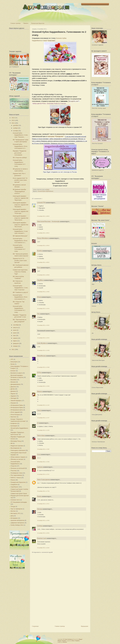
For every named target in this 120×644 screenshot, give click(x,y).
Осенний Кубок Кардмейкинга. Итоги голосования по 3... (20, 146)
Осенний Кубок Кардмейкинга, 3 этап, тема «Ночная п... (20, 231)
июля (15, 330)
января (15, 346)
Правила (26, 23)
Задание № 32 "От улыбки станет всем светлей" (20, 260)
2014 (13, 118)
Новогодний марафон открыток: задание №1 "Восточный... (20, 225)
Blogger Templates (62, 641)
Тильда (13, 506)
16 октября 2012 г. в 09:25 (43, 262)
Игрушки (13, 403)
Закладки (13, 398)
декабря (16, 125)
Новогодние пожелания (18, 450)
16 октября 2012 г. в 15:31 (43, 474)
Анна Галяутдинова (44, 480)
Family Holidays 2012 (17, 525)
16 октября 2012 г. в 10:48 (43, 367)
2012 (13, 123)
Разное (13, 480)
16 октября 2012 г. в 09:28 (43, 275)
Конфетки (14, 423)
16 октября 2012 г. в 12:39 (43, 430)
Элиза (39, 410)
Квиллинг (13, 417)
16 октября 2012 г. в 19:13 (43, 504)
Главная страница (15, 23)
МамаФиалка (41, 356)
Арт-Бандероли (69, 639)
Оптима (40, 509)
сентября (16, 325)
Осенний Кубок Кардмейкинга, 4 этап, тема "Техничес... (20, 135)
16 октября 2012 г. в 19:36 (43, 520)
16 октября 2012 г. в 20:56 (43, 533)
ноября (15, 128)
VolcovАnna (41, 436)
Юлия (39, 297)
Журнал (13, 394)
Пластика (14, 471)
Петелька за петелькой (18, 468)
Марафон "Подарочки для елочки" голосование (19, 153)
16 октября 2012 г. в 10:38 (43, 350)
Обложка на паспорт (17, 459)
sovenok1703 (41, 203)
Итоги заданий (15, 412)
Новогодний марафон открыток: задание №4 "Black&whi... (20, 205)
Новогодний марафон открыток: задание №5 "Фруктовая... (20, 198)
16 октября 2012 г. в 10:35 (43, 338)
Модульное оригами (17, 446)
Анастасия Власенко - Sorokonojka (49, 221)
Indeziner (65, 642)
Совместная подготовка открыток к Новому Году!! (20, 272)
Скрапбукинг (14, 487)
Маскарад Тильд (16, 441)
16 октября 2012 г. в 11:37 (43, 418)
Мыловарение (15, 448)
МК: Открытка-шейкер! (20, 158)
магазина (51, 136)
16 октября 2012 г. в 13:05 (43, 449)
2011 (13, 349)
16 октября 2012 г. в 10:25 (43, 325)
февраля (16, 343)
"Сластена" (51, 41)
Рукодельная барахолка (38, 23)
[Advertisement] (47, 611)
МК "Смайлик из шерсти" (20, 292)
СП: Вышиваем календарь (19, 502)
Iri (38, 423)
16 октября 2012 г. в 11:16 (43, 405)
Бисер (13, 364)
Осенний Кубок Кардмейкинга (45, 191)
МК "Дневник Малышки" (20, 236)
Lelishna (40, 526)
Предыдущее (85, 626)
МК (12, 443)
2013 (13, 120)
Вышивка (13, 380)
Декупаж (13, 387)
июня (15, 333)
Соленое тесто (15, 500)
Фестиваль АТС (15, 513)
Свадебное (14, 485)
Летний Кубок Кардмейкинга (19, 428)
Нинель (40, 392)
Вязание (13, 382)
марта (15, 341)
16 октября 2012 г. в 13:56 (43, 462)
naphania (40, 467)
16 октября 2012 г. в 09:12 (43, 233)
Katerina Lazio (42, 538)
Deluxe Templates (76, 641)
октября (16, 131)
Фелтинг (13, 511)
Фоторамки (14, 518)
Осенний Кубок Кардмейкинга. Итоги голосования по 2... (20, 241)
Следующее (35, 626)
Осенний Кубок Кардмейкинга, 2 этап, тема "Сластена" (20, 288)
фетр (12, 516)
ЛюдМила (40, 280)
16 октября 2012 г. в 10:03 (43, 292)
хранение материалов (17, 520)
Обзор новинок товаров (18, 457)
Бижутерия (14, 362)
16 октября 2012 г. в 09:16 (43, 245)
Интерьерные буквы (17, 405)
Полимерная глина (16, 473)
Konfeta (40, 251)
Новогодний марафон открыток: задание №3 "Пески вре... (20, 211)
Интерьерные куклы (17, 410)
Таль (39, 268)
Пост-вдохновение (16, 475)
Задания (13, 396)
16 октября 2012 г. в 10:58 (43, 386)
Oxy (39, 314)
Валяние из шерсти (17, 373)
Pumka (39, 496)
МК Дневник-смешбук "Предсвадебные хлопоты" (19, 191)
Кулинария (14, 426)
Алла (39, 454)
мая (14, 335)
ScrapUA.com (74, 101)
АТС (12, 359)
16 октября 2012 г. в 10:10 (43, 308)
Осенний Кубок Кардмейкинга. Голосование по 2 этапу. (59, 34)
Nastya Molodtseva (43, 238)
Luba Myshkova (42, 343)
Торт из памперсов (16, 509)
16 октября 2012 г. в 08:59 (43, 216)
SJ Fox (39, 373)
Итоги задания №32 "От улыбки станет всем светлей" (20, 180)
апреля (15, 338)
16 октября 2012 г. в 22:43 (43, 548)
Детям (13, 389)
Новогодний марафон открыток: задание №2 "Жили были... (20, 218)
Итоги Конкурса (15, 415)
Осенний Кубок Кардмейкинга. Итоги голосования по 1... (20, 297)
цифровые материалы (18, 523)
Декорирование (15, 384)
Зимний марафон (16, 401)
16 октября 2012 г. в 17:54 (43, 491)
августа (15, 328)
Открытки (14, 466)
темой (45, 41)
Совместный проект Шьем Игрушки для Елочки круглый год (20, 495)
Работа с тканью (16, 478)
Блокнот (13, 371)
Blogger (81, 639)
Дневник (13, 391)
